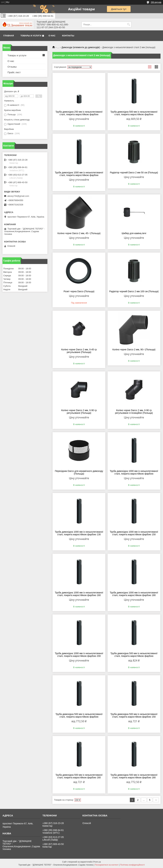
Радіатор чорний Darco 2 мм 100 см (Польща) (134, 291)
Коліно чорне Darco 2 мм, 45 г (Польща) (79, 233)
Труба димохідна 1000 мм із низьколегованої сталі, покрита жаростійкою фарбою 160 (79, 594)
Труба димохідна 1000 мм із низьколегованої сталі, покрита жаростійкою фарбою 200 (79, 655)
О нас (52, 36)
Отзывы (12, 67)
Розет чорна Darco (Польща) (79, 291)
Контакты (68, 36)
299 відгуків (156, 2)
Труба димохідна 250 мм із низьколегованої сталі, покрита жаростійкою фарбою (79, 113)
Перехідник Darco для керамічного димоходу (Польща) (79, 472)
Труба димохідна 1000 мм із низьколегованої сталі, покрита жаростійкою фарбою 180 (134, 594)
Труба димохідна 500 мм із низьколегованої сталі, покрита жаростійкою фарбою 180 (134, 776)
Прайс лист (14, 72)
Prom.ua (97, 862)
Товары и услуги (31, 36)
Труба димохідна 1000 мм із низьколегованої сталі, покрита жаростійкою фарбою (79, 174)
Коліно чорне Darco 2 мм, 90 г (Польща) (134, 349)
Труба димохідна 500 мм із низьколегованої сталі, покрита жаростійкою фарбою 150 (134, 715)
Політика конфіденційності (132, 865)
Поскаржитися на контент (107, 865)
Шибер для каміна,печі (134, 233)
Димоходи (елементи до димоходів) (81, 47)
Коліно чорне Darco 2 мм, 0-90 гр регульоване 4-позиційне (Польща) (134, 412)
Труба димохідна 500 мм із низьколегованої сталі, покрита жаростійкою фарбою (134, 113)
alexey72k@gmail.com (18, 196)
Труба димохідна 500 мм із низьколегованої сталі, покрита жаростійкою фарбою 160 (79, 776)
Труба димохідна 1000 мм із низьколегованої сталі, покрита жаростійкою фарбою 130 (79, 533)
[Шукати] (128, 24)
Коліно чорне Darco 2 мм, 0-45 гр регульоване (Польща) (79, 351)
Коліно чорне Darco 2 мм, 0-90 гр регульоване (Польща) (79, 412)
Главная (9, 36)
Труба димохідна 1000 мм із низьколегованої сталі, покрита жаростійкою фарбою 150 (134, 533)
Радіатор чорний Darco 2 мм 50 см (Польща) (134, 173)
